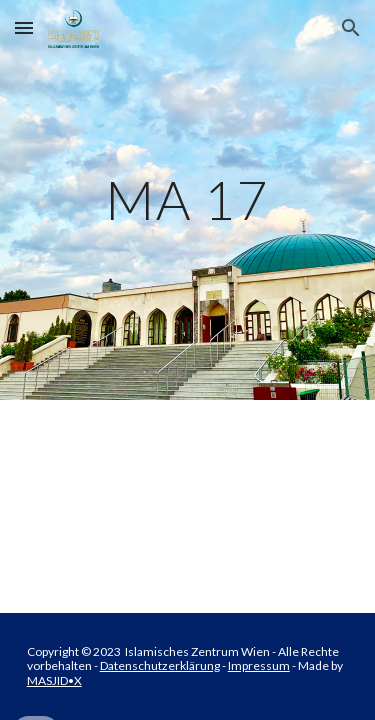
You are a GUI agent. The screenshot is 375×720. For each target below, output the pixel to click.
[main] (188, 199)
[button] (24, 27)
